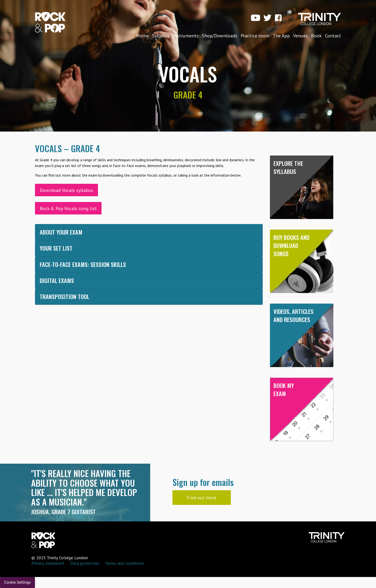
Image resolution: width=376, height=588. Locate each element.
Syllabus (161, 36)
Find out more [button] (202, 498)
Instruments (186, 36)
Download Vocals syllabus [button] (66, 190)
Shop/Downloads (220, 36)
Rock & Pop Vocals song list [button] (68, 208)
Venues (300, 36)
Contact (333, 36)
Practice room (255, 36)
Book (316, 36)
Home (142, 36)
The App (281, 36)
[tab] (149, 232)
